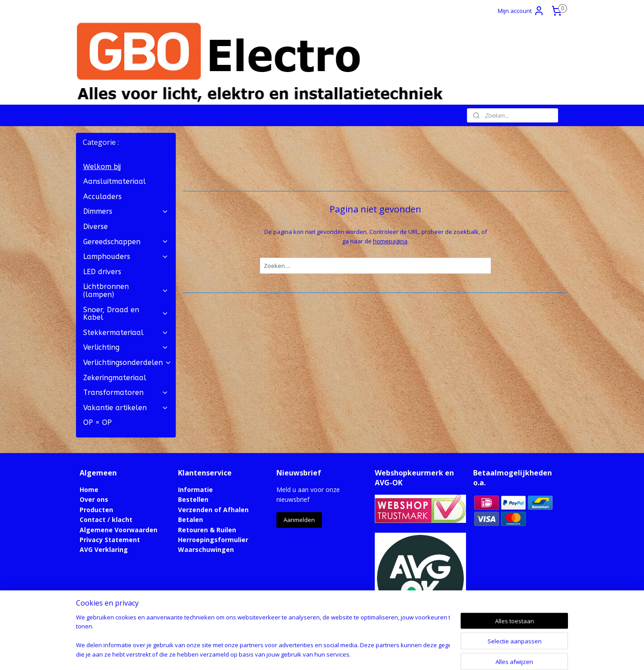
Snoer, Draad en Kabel (126, 314)
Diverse (95, 227)
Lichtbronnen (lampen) (126, 290)
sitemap (286, 654)
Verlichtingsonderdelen (127, 363)
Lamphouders (126, 257)
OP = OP (97, 422)
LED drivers (102, 272)
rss (305, 654)
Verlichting (126, 347)
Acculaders (102, 197)
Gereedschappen (126, 242)
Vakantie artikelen (126, 408)
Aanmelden (299, 520)
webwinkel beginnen (339, 654)
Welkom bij (102, 167)
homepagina (390, 241)
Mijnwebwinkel (417, 654)
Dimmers (126, 211)
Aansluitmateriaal (114, 181)
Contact (93, 519)
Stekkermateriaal (126, 333)
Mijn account (521, 11)
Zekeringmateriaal (115, 378)
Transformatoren (126, 392)
